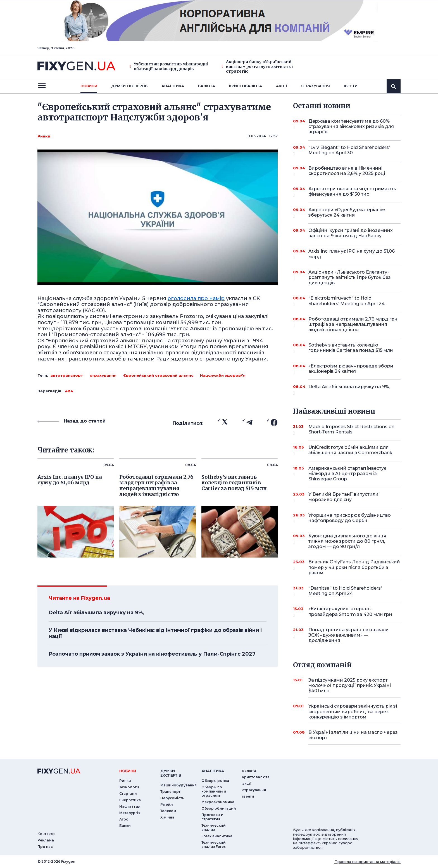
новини (89, 86)
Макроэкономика (218, 802)
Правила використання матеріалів (367, 862)
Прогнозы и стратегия (212, 817)
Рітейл (167, 804)
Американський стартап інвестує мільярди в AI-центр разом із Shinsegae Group (347, 474)
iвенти (351, 86)
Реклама (46, 840)
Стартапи (128, 794)
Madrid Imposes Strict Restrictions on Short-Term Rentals (351, 430)
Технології (129, 787)
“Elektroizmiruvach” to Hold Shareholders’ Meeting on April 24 (347, 301)
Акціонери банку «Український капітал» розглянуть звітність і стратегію (257, 67)
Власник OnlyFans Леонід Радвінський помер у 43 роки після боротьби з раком (354, 567)
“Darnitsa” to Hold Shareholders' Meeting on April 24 (347, 591)
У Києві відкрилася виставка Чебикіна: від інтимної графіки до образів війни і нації (155, 633)
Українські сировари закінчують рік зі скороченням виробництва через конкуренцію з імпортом (353, 711)
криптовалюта (246, 86)
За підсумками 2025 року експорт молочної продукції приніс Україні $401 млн (350, 685)
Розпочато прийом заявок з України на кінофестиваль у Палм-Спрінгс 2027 (152, 654)
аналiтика (213, 771)
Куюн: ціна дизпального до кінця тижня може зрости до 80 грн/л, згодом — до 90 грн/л (347, 541)
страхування (316, 86)
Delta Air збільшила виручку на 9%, (97, 613)
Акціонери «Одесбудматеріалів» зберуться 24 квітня (347, 213)
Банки (125, 826)
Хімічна (167, 817)
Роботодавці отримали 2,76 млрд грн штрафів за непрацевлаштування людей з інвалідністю (353, 324)
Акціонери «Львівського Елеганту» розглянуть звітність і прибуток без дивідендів (350, 277)
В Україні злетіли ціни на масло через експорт (353, 735)
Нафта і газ (129, 806)
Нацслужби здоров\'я (223, 375)
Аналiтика (173, 86)
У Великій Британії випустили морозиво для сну (347, 497)
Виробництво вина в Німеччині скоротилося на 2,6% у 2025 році (347, 171)
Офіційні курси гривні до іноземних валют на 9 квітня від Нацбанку (351, 233)
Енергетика (130, 800)
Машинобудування (178, 785)
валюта (207, 86)
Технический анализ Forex (214, 845)
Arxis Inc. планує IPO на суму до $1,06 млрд (352, 254)
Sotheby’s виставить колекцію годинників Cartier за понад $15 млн (351, 348)
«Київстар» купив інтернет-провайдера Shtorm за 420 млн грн (350, 612)
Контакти (46, 834)
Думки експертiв (129, 86)
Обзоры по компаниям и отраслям (214, 791)
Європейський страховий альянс (158, 375)
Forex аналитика (217, 836)
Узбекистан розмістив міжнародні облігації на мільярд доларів (169, 67)
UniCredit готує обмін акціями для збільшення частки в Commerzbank (350, 450)
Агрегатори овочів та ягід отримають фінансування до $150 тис (352, 192)
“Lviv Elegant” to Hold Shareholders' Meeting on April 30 (349, 150)
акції (282, 86)
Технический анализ (214, 827)
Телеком (168, 811)
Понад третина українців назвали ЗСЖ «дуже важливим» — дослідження (349, 635)
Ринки (44, 136)
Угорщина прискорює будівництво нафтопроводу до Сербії (350, 518)
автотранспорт (67, 375)
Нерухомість (172, 798)
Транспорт (170, 792)
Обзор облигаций (219, 808)
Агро (124, 819)
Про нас (45, 847)
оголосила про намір (196, 298)
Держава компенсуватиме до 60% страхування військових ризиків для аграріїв (351, 126)
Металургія (130, 813)
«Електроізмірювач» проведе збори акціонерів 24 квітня (351, 369)
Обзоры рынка (215, 781)
